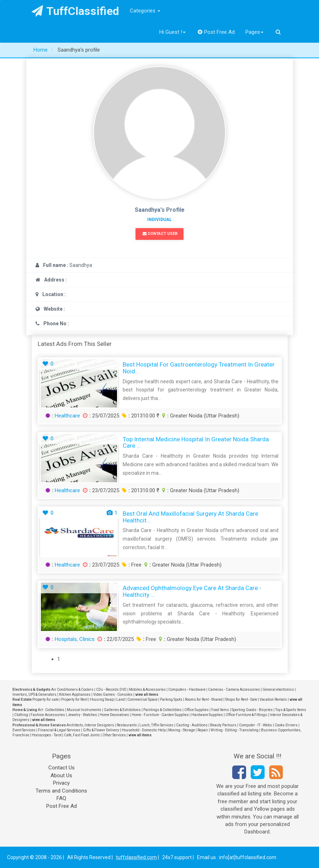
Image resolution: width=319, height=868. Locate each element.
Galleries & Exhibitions (122, 710)
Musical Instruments (84, 710)
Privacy (61, 783)
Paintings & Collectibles (163, 710)
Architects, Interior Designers (90, 725)
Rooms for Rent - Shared (204, 699)
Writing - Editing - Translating (235, 730)
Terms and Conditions (61, 791)
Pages (254, 32)
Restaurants (127, 725)
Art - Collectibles (51, 710)
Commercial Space (142, 699)
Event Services (24, 730)
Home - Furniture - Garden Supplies (160, 715)
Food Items (220, 710)
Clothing (21, 715)
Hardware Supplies (207, 715)
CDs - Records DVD (111, 690)
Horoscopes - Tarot (47, 735)
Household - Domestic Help (144, 730)
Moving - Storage (182, 730)
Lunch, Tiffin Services (156, 725)
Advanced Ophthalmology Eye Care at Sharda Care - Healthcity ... (192, 591)
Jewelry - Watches (82, 715)
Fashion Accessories (48, 715)
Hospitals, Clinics (75, 639)
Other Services (114, 735)
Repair (203, 730)
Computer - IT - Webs (256, 725)
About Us (61, 775)
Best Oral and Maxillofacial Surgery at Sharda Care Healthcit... (190, 517)
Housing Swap (102, 699)
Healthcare (67, 416)
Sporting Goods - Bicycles (252, 710)
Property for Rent (74, 699)
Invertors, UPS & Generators (34, 695)
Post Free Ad (216, 32)
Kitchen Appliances (75, 695)
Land (121, 699)
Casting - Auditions (192, 725)
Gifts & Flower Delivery (101, 730)
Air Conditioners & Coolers (72, 690)
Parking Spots (171, 699)
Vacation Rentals (273, 699)
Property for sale (46, 699)
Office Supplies (196, 710)
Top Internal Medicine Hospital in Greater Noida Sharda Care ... (196, 443)
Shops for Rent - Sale (241, 699)
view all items (147, 695)
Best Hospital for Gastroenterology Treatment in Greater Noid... (199, 368)
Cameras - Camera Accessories (234, 690)
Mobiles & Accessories (147, 690)
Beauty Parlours (223, 725)
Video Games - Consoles (113, 695)
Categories (145, 11)
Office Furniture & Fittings (246, 715)
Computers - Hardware (187, 690)
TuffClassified (76, 11)
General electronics (278, 690)
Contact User (160, 234)
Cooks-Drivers (286, 725)
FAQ (61, 798)
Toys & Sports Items (291, 710)
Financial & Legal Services (59, 730)
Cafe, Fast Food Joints (82, 735)
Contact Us (62, 768)
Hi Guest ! (172, 32)
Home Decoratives (114, 715)
